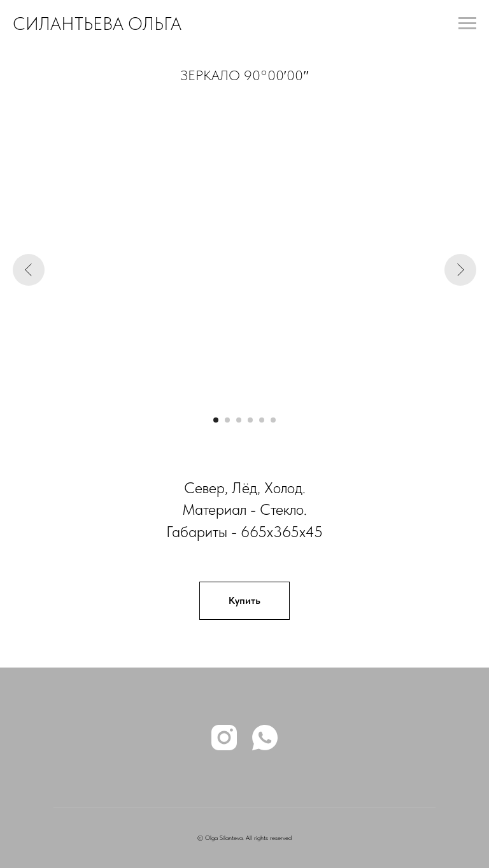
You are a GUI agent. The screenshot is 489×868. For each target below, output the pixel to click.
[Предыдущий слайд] (29, 270)
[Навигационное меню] (467, 24)
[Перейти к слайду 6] (273, 420)
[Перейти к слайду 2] (227, 420)
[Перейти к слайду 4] (250, 420)
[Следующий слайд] (460, 270)
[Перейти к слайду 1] (216, 420)
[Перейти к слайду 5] (262, 420)
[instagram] (224, 738)
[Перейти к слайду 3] (239, 420)
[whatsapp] (265, 738)
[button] (244, 601)
